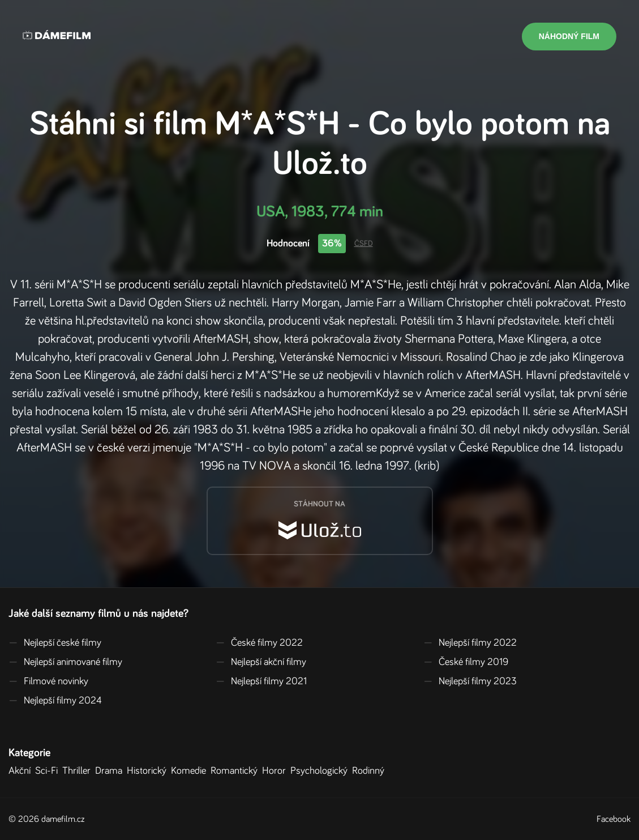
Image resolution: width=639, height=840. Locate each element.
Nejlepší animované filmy (65, 662)
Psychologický (321, 771)
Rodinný (370, 771)
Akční (22, 771)
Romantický (236, 771)
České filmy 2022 (259, 643)
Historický (149, 771)
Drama (111, 771)
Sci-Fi (49, 771)
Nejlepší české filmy (55, 643)
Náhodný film (569, 36)
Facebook (614, 819)
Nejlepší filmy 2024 (55, 701)
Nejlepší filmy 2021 (261, 681)
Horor (276, 771)
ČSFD (364, 244)
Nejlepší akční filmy (261, 662)
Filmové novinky (48, 681)
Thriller (79, 771)
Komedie (191, 771)
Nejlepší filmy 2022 (470, 643)
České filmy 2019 (466, 662)
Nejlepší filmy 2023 (470, 681)
